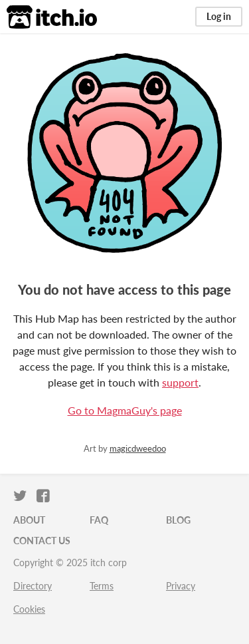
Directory (33, 586)
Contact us (42, 541)
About (29, 520)
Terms (102, 586)
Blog (178, 520)
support (180, 382)
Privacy (181, 586)
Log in (219, 16)
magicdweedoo (138, 448)
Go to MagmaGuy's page (125, 410)
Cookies (29, 609)
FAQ (99, 520)
